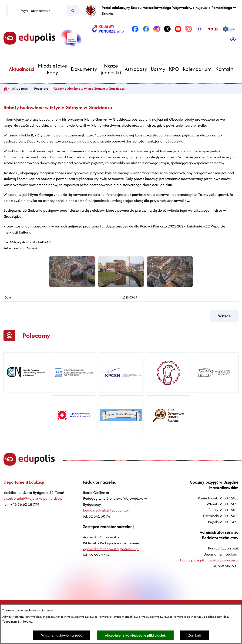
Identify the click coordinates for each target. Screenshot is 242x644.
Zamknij (195, 635)
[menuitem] (22, 69)
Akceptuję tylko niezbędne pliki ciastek (135, 635)
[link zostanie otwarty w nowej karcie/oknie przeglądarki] (108, 29)
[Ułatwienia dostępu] (233, 40)
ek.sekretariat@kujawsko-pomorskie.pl (33, 498)
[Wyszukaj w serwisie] (37, 11)
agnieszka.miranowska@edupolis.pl (111, 549)
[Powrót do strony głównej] (6, 89)
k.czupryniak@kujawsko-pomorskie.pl (209, 560)
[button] (72, 286)
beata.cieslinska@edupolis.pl (106, 510)
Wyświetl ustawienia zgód (62, 635)
